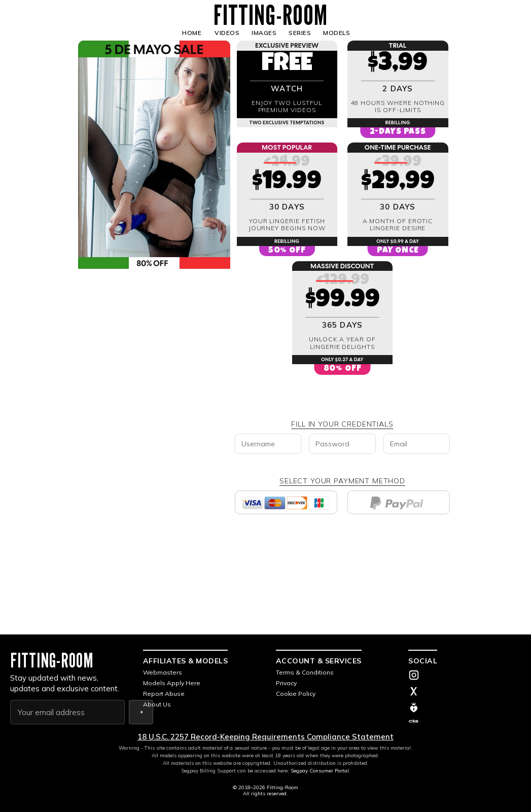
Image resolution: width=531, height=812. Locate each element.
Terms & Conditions (305, 672)
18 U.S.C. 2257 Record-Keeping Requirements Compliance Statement (265, 737)
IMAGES (264, 33)
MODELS (337, 33)
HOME (192, 33)
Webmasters (163, 672)
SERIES (300, 33)
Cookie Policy (296, 694)
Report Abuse (164, 694)
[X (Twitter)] (465, 692)
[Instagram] (465, 676)
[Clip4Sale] (465, 722)
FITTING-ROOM (271, 15)
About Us (157, 704)
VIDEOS (227, 33)
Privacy (286, 683)
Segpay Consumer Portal (320, 771)
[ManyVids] (465, 708)
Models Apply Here (172, 683)
